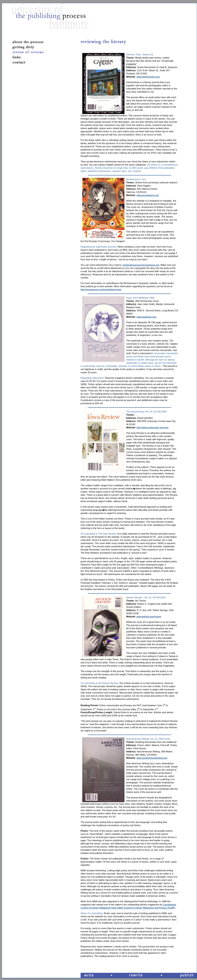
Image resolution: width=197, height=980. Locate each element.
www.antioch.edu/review (149, 617)
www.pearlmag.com (147, 317)
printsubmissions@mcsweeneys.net (141, 265)
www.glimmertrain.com (148, 77)
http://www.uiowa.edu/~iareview (153, 428)
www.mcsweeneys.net (148, 195)
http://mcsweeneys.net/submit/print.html (101, 290)
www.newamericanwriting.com (152, 758)
